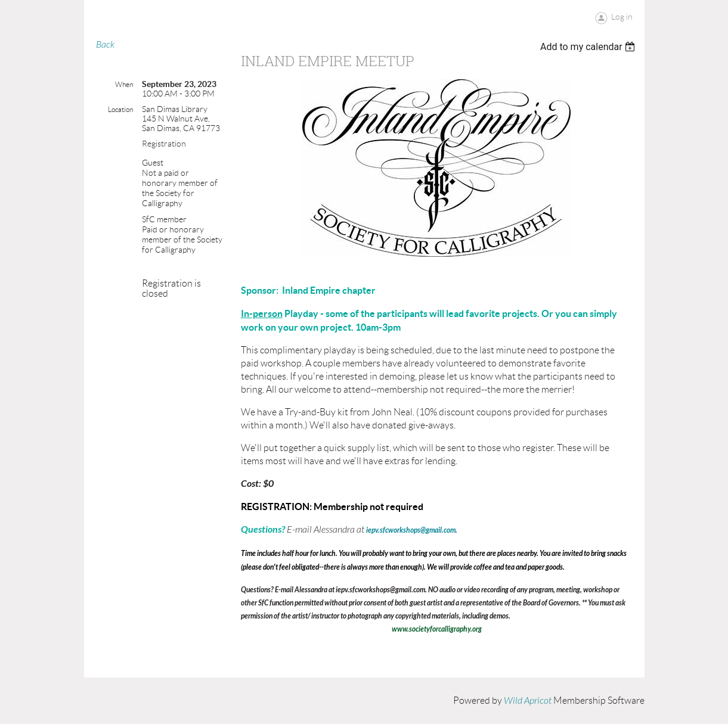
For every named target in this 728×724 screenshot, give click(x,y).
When (124, 84)
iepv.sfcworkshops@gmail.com (411, 530)
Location (120, 109)
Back (105, 45)
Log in (622, 17)
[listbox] (589, 47)
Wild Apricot (528, 701)
